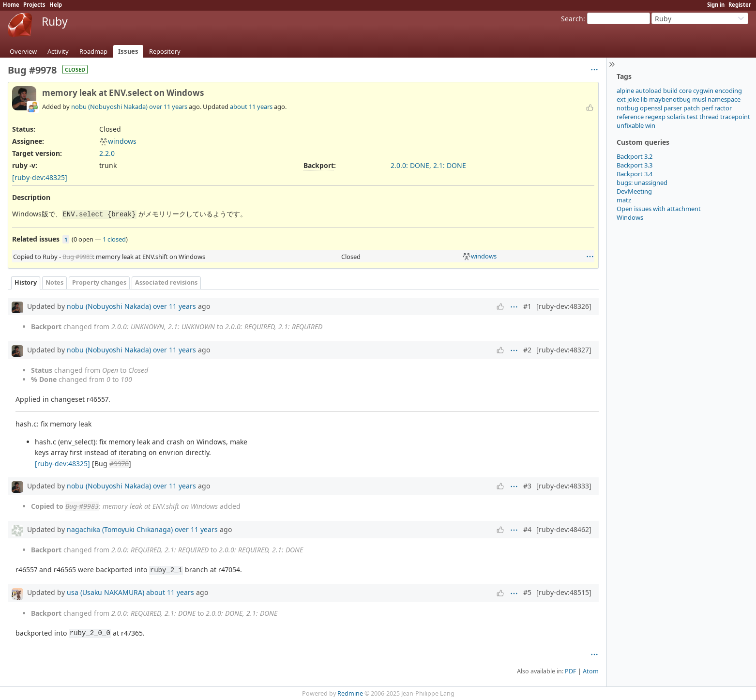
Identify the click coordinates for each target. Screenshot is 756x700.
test (692, 117)
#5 (527, 592)
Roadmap (93, 51)
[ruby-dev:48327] (564, 350)
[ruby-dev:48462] (564, 529)
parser (673, 108)
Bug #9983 (78, 257)
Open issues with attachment (659, 209)
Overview (23, 51)
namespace (724, 99)
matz (624, 200)
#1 (527, 306)
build (670, 91)
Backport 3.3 (635, 165)
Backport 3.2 (635, 156)
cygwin (703, 91)
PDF (571, 671)
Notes (54, 282)
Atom (591, 671)
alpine (625, 91)
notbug (627, 108)
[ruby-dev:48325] (40, 177)
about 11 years (251, 107)
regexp (655, 117)
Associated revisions (166, 282)
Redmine (350, 693)
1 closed (114, 239)
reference (630, 117)
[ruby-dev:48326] (564, 306)
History (26, 282)
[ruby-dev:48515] (564, 592)
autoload (649, 91)
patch (692, 108)
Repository (165, 51)
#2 (527, 350)
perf (707, 108)
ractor (723, 108)
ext (621, 99)
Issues (128, 51)
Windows (630, 217)
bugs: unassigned (642, 183)
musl (699, 99)
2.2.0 (107, 153)
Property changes (99, 282)
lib (644, 99)
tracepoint (735, 117)
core (685, 91)
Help (56, 5)
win (650, 125)
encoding (728, 91)
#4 (527, 529)
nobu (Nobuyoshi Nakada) (109, 107)
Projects (34, 5)
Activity (58, 51)
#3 (527, 486)
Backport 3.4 (635, 174)
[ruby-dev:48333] (564, 486)
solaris (676, 117)
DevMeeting (634, 191)
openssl (651, 108)
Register (740, 5)
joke (633, 99)
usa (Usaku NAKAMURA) (106, 592)
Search (572, 19)
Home (11, 5)
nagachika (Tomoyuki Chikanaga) (120, 529)
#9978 (119, 464)
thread (709, 117)
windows (118, 141)
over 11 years (168, 107)
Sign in (716, 5)
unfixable (630, 125)
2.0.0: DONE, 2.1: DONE (428, 165)
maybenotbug (670, 99)
